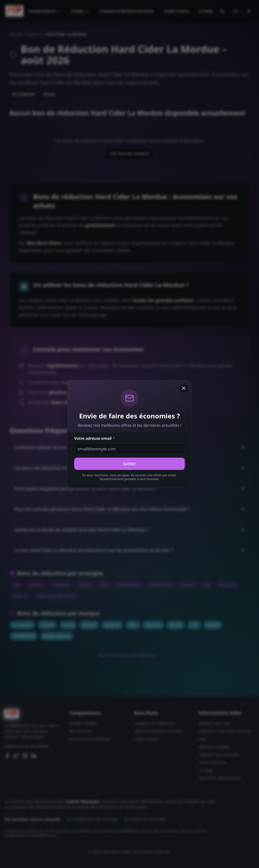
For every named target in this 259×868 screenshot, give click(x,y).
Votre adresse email (94, 438)
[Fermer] (184, 388)
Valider (130, 464)
